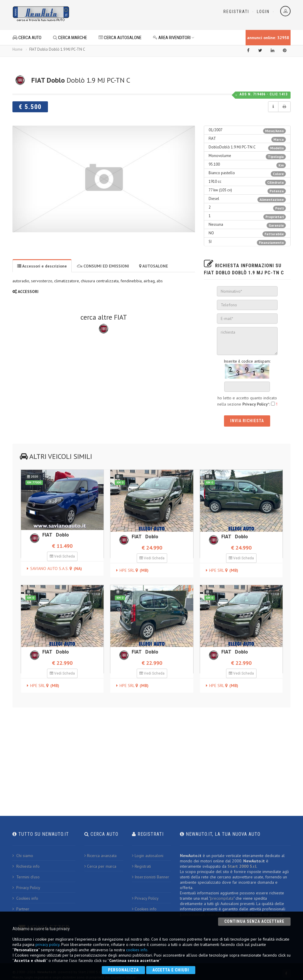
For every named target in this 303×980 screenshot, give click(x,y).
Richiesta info (26, 866)
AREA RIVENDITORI (174, 38)
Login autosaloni (148, 856)
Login (263, 12)
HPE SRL (134, 570)
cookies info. (137, 950)
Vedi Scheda (62, 556)
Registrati (236, 12)
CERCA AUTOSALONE (120, 38)
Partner (21, 909)
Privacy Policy (26, 888)
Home (17, 49)
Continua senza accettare (254, 921)
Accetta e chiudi (171, 970)
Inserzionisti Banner (151, 877)
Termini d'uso (26, 877)
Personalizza (123, 970)
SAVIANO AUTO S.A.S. (56, 569)
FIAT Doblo (56, 535)
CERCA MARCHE (70, 38)
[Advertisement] (144, 15)
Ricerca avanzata (100, 856)
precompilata (222, 898)
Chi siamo (23, 856)
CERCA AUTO (27, 38)
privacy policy (47, 944)
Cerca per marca (100, 866)
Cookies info (25, 898)
